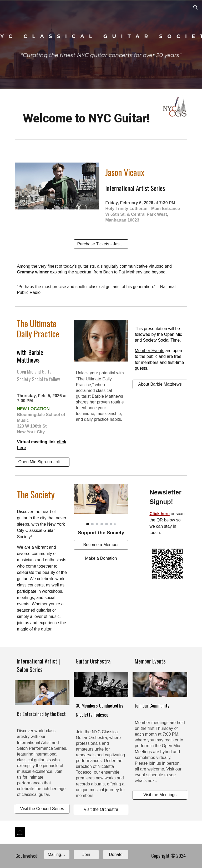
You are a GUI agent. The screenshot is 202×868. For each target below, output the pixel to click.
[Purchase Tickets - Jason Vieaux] (101, 244)
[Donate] (116, 855)
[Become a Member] (101, 545)
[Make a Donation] (101, 558)
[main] (86, 118)
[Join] (86, 855)
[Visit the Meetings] (160, 795)
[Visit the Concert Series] (42, 809)
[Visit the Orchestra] (101, 810)
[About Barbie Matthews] (160, 384)
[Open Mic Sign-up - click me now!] (42, 462)
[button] (196, 7)
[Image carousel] (101, 505)
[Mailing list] (57, 855)
